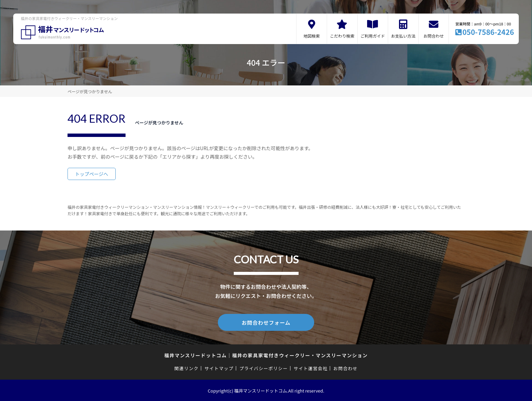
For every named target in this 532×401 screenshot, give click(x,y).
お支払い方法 (403, 36)
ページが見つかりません (90, 91)
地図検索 (311, 36)
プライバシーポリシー (263, 368)
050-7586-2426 (488, 32)
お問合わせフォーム (266, 322)
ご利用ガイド (373, 36)
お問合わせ (434, 36)
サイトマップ (219, 368)
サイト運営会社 (310, 368)
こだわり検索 (342, 36)
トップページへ (92, 174)
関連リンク (187, 368)
